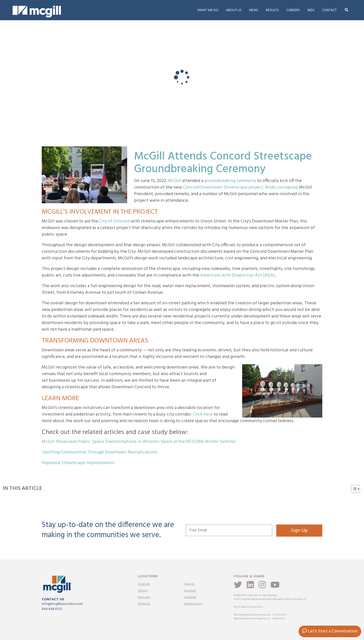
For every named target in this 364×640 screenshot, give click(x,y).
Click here (203, 414)
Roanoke (190, 591)
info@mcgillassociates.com (62, 604)
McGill (175, 181)
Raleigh (189, 584)
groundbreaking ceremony (230, 181)
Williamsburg (193, 604)
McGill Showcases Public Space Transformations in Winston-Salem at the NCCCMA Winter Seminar (139, 442)
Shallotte (190, 597)
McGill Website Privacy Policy (248, 607)
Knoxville (144, 597)
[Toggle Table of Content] (353, 489)
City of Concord (114, 221)
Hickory (143, 591)
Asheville (144, 584)
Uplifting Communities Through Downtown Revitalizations (99, 452)
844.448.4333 (52, 609)
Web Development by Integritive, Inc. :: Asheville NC (259, 619)
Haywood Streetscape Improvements (78, 463)
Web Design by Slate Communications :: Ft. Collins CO (260, 615)
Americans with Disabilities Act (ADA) (237, 275)
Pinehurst (144, 604)
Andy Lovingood (281, 187)
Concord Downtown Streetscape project (223, 187)
